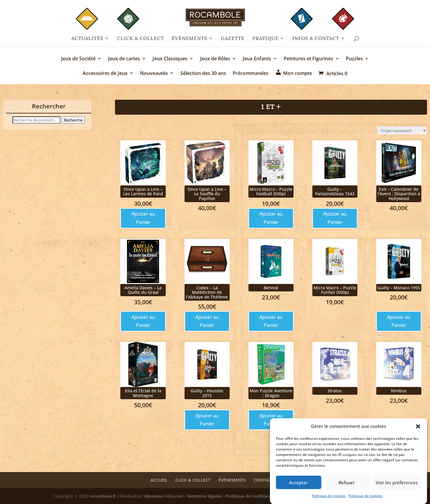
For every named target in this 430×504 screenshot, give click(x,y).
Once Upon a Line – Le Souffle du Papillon (207, 194)
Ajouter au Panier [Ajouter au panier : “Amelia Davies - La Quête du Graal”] (143, 321)
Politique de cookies (329, 499)
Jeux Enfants (257, 59)
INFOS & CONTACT (316, 39)
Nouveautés (154, 74)
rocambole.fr (103, 496)
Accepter (298, 486)
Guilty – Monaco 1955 (399, 288)
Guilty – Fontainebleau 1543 (335, 191)
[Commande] (402, 131)
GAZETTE (233, 39)
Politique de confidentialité (254, 496)
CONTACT (263, 480)
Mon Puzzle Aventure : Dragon (271, 393)
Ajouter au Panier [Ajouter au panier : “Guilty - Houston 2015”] (207, 420)
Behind (271, 288)
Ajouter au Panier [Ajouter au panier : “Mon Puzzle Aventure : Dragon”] (271, 420)
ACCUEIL (159, 480)
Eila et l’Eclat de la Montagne (143, 393)
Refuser (347, 486)
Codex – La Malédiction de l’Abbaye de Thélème (207, 292)
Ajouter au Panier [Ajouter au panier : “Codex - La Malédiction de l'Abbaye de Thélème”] (207, 321)
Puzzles (354, 59)
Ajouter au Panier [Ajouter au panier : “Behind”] (271, 321)
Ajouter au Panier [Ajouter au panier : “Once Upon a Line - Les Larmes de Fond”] (143, 218)
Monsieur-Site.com (164, 496)
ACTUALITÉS (87, 39)
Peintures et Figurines (308, 59)
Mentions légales (205, 496)
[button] (418, 430)
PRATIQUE (265, 39)
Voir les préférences (397, 486)
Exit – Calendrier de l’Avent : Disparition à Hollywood (399, 194)
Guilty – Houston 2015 (207, 393)
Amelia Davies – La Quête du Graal (143, 290)
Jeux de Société (78, 59)
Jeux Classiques (170, 59)
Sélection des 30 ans (203, 74)
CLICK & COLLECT (140, 39)
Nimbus (399, 391)
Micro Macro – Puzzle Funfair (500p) (335, 290)
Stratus (335, 391)
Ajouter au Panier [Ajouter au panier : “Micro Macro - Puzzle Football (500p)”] (271, 218)
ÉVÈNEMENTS (189, 39)
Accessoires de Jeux (105, 74)
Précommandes (251, 74)
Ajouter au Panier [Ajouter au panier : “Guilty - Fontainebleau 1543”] (335, 218)
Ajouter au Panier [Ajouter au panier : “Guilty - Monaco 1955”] (399, 321)
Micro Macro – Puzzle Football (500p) (271, 191)
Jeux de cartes (124, 59)
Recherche (73, 120)
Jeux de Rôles (215, 59)
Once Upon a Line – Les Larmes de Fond (143, 191)
